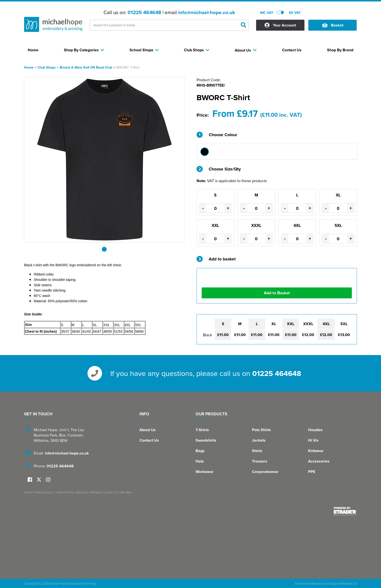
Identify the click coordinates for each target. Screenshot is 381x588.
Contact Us (149, 440)
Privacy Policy (43, 492)
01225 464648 (144, 12)
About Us (148, 430)
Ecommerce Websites (309, 583)
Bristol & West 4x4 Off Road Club (86, 67)
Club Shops (47, 67)
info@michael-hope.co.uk (207, 12)
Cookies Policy (64, 492)
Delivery (96, 492)
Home (29, 67)
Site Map (126, 492)
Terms (28, 492)
